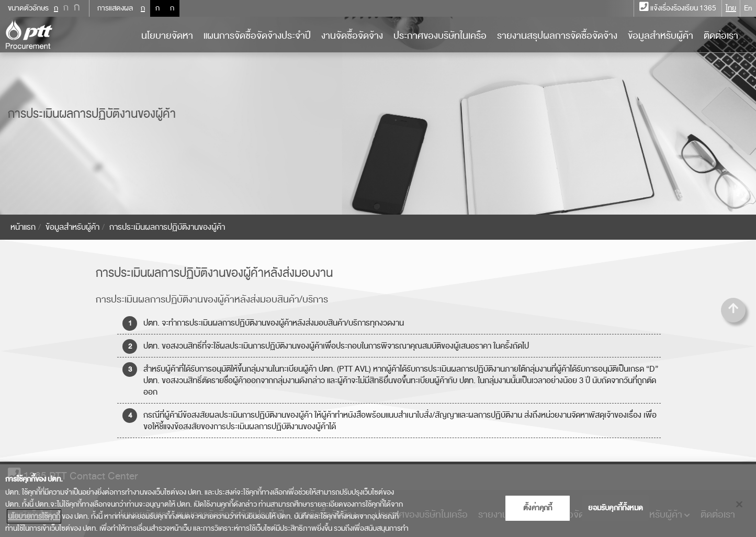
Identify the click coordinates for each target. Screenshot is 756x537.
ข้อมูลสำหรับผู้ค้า (661, 36)
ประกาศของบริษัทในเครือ (440, 36)
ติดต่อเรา (721, 36)
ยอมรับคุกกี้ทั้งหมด (616, 513)
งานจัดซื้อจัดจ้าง (352, 36)
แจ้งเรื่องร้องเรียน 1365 (678, 8)
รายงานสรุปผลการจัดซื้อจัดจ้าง (557, 36)
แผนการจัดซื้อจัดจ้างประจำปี (257, 36)
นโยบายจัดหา (167, 36)
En (748, 8)
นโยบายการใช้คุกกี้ (34, 522)
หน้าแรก (23, 227)
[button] (733, 310)
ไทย (731, 8)
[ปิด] (739, 509)
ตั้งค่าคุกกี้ (538, 513)
